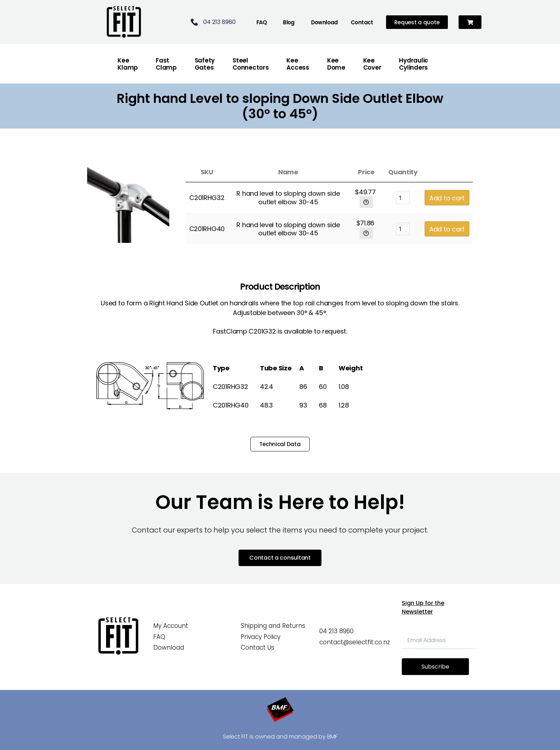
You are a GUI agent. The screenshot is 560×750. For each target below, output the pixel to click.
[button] (470, 22)
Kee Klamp (128, 64)
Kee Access (298, 64)
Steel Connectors (251, 64)
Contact (362, 22)
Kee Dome (336, 64)
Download (324, 22)
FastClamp (166, 64)
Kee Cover (372, 64)
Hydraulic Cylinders (414, 64)
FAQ (262, 22)
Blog (289, 22)
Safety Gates (205, 64)
